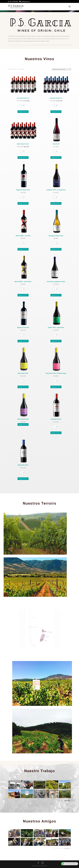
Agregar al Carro (23, 112)
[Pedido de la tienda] (61, 69)
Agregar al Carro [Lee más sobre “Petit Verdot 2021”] (23, 424)
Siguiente (67, 801)
